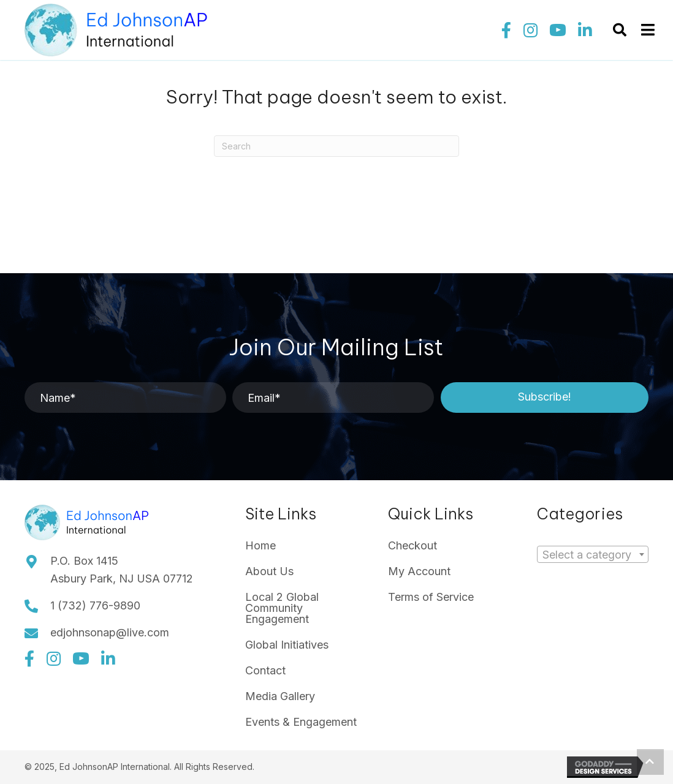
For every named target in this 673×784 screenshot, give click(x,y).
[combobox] (593, 554)
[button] (506, 30)
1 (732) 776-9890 (95, 605)
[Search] (336, 146)
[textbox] (591, 555)
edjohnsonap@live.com (110, 632)
